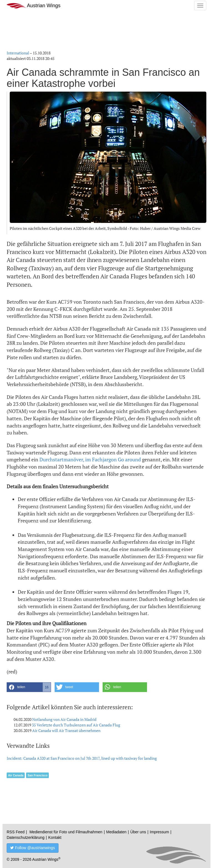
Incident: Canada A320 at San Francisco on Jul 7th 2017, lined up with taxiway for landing (82, 758)
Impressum (159, 832)
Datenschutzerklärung (26, 837)
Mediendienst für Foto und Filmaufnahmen (66, 832)
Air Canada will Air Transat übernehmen (66, 730)
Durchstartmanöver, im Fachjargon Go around (90, 459)
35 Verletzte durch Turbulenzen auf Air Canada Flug (76, 725)
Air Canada (16, 775)
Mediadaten (116, 832)
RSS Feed (16, 832)
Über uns (138, 832)
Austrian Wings (34, 6)
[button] (29, 687)
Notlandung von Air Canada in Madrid (64, 719)
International (18, 53)
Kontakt (55, 837)
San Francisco (37, 775)
